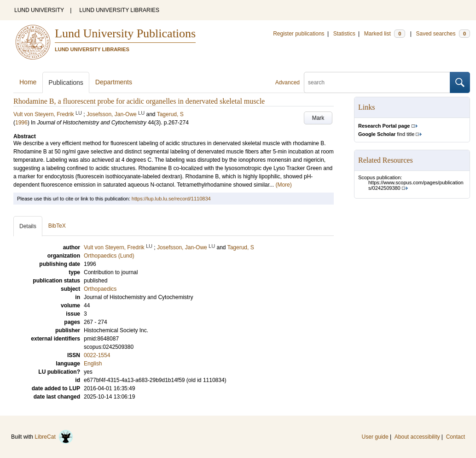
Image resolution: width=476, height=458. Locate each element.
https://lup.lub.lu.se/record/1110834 (171, 199)
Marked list (385, 34)
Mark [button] (318, 118)
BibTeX (57, 226)
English (93, 364)
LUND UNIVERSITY (39, 10)
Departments (114, 82)
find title (386, 134)
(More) (283, 185)
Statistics (344, 34)
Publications (66, 82)
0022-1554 (97, 355)
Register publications (299, 34)
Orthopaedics (100, 289)
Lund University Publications (125, 33)
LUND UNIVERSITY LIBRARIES (119, 10)
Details (28, 226)
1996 (21, 123)
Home (28, 82)
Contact (456, 437)
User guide (375, 437)
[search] (377, 82)
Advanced (287, 82)
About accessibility (417, 437)
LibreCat (54, 437)
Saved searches (443, 34)
